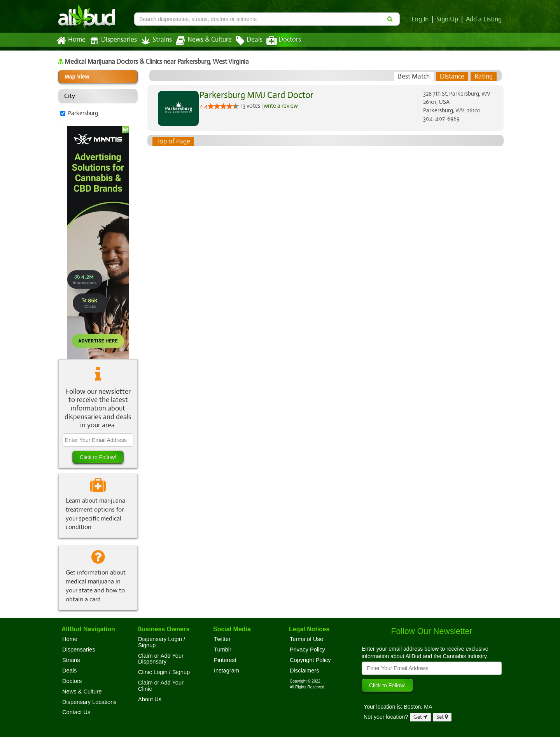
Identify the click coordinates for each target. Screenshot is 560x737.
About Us (150, 699)
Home (71, 41)
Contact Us (76, 712)
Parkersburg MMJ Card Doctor (255, 95)
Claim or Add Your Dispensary (161, 659)
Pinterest (225, 660)
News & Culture (199, 41)
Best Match (414, 77)
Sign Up (449, 19)
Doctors (277, 41)
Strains (154, 41)
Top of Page (173, 141)
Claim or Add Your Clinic (161, 686)
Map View (77, 77)
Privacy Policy (307, 650)
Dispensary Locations (89, 702)
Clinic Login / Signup (164, 672)
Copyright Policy (310, 660)
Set (442, 717)
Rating (484, 77)
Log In (422, 19)
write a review (281, 105)
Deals (243, 41)
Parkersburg (83, 113)
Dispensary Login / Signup (162, 642)
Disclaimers (304, 671)
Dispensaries (112, 41)
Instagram (227, 671)
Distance (452, 77)
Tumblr (223, 650)
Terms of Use (306, 639)
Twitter (222, 639)
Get (420, 717)
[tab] (414, 77)
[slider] (223, 106)
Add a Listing (484, 19)
